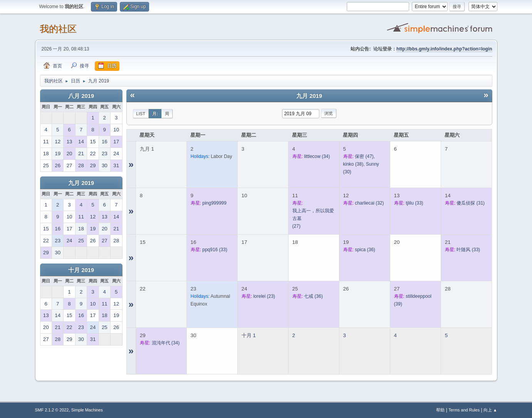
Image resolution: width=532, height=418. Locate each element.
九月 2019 (81, 183)
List (141, 114)
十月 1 (249, 335)
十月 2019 (81, 270)
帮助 (440, 410)
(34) (317, 156)
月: (155, 114)
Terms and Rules (464, 410)
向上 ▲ (490, 410)
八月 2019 (81, 96)
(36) (365, 250)
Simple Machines (87, 410)
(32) (369, 203)
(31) (471, 203)
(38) (353, 164)
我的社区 (58, 29)
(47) (364, 156)
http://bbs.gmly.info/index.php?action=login (444, 49)
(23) (264, 296)
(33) (414, 203)
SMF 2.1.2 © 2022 (52, 410)
